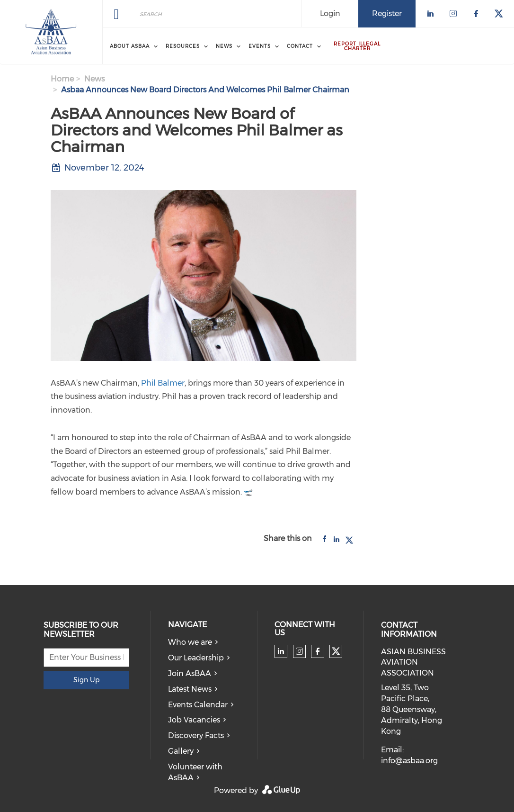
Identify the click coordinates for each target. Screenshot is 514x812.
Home (62, 79)
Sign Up (86, 680)
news (94, 79)
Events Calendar (198, 705)
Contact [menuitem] (300, 46)
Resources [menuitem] (183, 46)
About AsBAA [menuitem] (130, 46)
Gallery (181, 751)
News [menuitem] (224, 46)
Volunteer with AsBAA (195, 772)
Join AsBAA (190, 673)
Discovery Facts (196, 735)
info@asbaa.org (409, 761)
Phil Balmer (163, 383)
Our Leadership (196, 658)
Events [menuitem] (260, 46)
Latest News (190, 689)
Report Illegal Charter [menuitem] (357, 46)
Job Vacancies (194, 720)
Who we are (190, 642)
